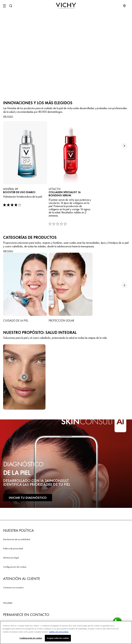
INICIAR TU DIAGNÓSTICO (28, 498)
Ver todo (8, 116)
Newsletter (8, 603)
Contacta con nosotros (13, 587)
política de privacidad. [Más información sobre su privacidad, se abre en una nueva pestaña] (59, 633)
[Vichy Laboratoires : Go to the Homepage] (66, 6)
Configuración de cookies (15, 567)
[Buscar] (11, 6)
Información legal (11, 558)
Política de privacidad (13, 548)
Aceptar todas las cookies (58, 639)
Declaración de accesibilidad (17, 539)
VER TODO (8, 251)
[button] (24, 379)
